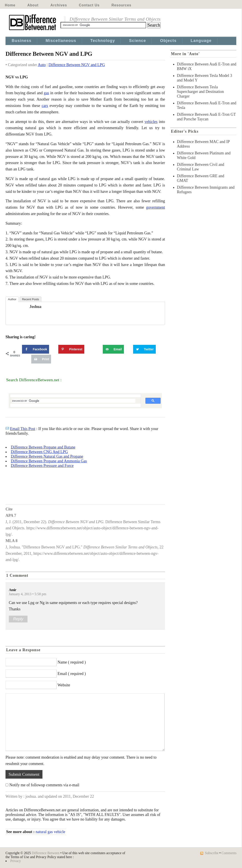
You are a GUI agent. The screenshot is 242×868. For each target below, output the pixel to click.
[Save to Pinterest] (71, 349)
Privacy (16, 861)
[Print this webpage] (41, 359)
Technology (103, 41)
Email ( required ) (72, 674)
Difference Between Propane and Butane (43, 447)
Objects (168, 41)
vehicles (151, 122)
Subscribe (212, 853)
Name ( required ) (72, 662)
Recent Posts (30, 299)
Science (138, 41)
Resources (121, 5)
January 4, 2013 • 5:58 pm (27, 594)
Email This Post (23, 429)
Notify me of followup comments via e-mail (44, 785)
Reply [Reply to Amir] (18, 619)
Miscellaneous (61, 41)
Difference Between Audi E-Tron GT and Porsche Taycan (206, 117)
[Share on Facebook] (36, 349)
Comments (229, 853)
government (156, 207)
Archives (59, 5)
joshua (35, 307)
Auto (42, 65)
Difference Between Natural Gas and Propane (47, 456)
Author (12, 299)
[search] (74, 401)
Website (64, 685)
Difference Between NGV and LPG (77, 65)
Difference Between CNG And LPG (39, 452)
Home (10, 5)
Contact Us (89, 5)
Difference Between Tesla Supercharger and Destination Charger (200, 92)
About (33, 5)
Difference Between (46, 853)
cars (45, 106)
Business (22, 41)
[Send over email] (113, 349)
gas (46, 93)
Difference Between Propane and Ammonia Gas (49, 461)
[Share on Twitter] (144, 349)
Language (201, 41)
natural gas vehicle (50, 832)
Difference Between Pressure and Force (42, 466)
